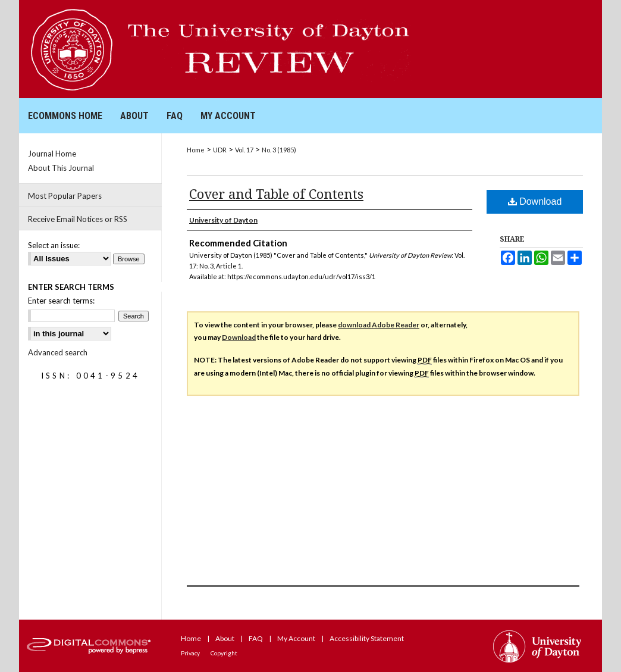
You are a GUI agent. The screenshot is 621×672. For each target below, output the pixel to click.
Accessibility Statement (367, 638)
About (225, 638)
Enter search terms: (61, 301)
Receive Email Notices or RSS (78, 219)
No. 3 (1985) (279, 150)
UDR (220, 150)
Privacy (190, 653)
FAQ (256, 638)
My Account (296, 638)
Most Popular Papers (65, 196)
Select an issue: (54, 245)
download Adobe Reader (379, 325)
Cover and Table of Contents (276, 193)
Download (535, 201)
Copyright (224, 653)
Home (196, 150)
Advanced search (58, 352)
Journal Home (52, 154)
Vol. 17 (244, 150)
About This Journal (61, 168)
